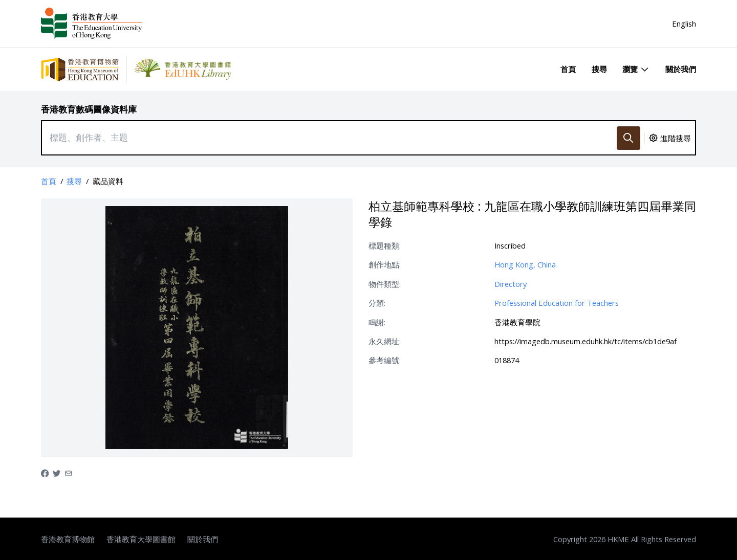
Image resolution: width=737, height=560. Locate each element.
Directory (511, 284)
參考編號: (385, 360)
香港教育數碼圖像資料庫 (89, 109)
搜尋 (599, 69)
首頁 (568, 69)
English (684, 24)
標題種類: (385, 245)
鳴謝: (377, 322)
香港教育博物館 (68, 539)
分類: (377, 303)
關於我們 (681, 69)
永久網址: (385, 341)
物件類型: (385, 284)
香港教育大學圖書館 (141, 539)
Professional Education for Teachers (557, 303)
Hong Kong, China (525, 264)
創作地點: (385, 264)
